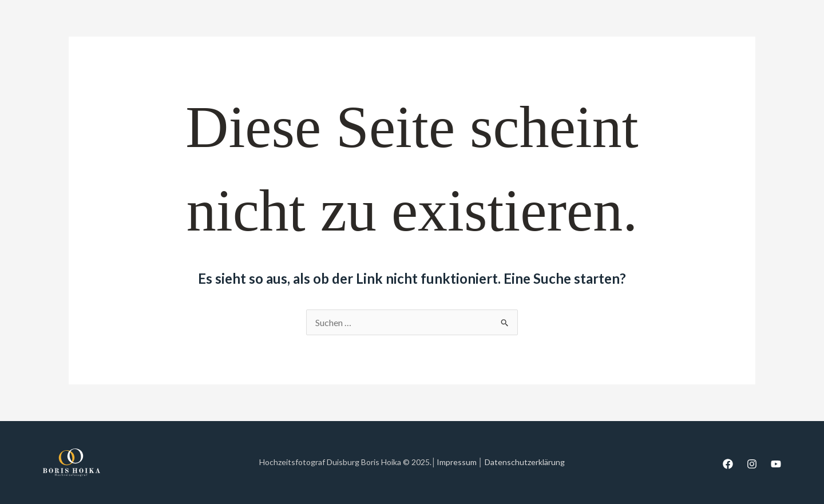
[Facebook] (728, 464)
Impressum (457, 462)
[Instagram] (752, 464)
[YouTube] (776, 464)
